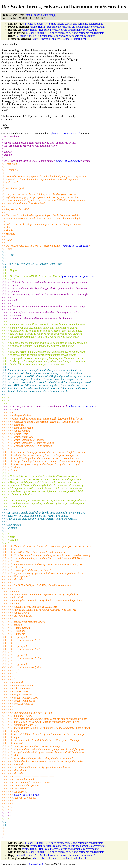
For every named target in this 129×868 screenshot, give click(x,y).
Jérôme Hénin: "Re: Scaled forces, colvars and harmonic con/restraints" (68, 27)
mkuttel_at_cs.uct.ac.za (68, 161)
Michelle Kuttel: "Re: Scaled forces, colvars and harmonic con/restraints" (64, 24)
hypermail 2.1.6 (36, 864)
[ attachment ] (80, 39)
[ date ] (36, 39)
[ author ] (67, 39)
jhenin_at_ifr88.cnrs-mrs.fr (66, 134)
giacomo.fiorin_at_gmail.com (78, 276)
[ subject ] (56, 39)
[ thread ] (45, 39)
